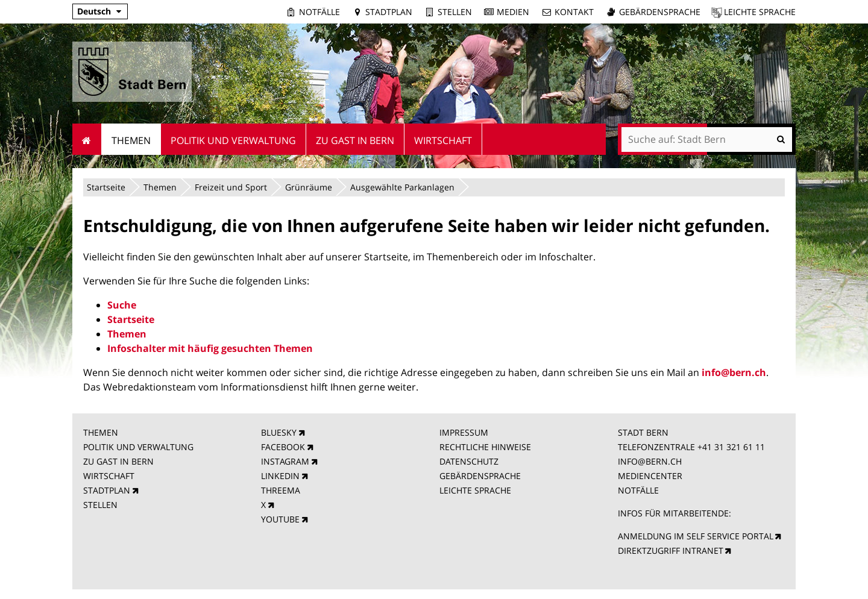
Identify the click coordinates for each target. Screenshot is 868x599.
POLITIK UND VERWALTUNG (138, 447)
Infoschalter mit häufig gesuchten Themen (210, 348)
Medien (513, 12)
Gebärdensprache (660, 12)
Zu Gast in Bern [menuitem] (355, 140)
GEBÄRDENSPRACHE (480, 476)
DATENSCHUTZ (469, 461)
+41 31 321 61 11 (731, 447)
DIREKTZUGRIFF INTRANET (671, 550)
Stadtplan (389, 12)
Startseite (106, 187)
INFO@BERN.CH (650, 461)
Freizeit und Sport (231, 187)
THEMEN (101, 432)
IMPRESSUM (464, 432)
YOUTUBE (280, 519)
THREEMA (281, 490)
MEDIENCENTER (650, 476)
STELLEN (100, 505)
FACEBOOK (283, 447)
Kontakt (574, 12)
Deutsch (94, 11)
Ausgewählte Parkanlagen (402, 187)
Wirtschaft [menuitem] (443, 140)
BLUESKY (279, 432)
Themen (160, 187)
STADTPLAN (107, 490)
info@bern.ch (734, 372)
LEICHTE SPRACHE (475, 490)
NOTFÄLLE (638, 490)
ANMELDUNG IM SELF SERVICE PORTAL (696, 536)
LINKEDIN (280, 476)
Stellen (455, 12)
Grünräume (309, 187)
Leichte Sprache (760, 12)
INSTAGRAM (285, 461)
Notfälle (319, 12)
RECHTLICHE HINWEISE (485, 447)
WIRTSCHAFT (109, 476)
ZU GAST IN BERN (118, 461)
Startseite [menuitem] (87, 139)
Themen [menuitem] (131, 140)
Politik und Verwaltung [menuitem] (233, 140)
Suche (122, 305)
